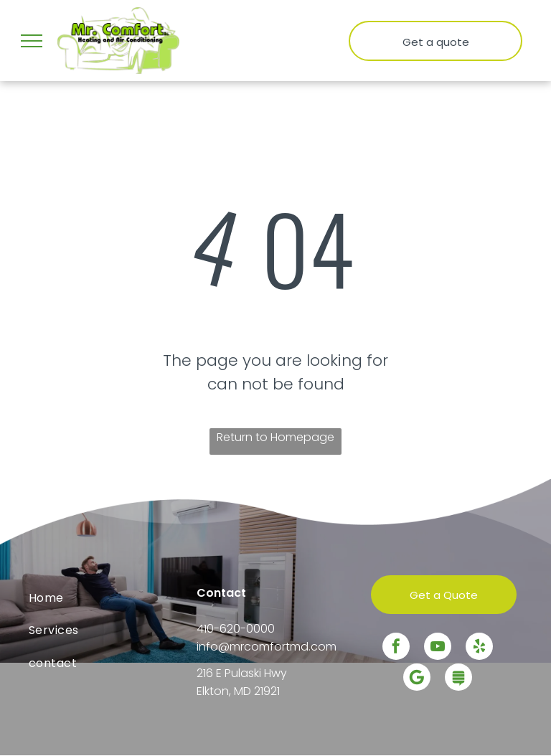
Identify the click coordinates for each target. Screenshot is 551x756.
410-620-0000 (236, 629)
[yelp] (479, 648)
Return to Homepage (275, 437)
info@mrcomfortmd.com (267, 647)
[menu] (32, 41)
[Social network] (458, 679)
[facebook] (396, 648)
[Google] (417, 679)
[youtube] (438, 648)
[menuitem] (107, 598)
